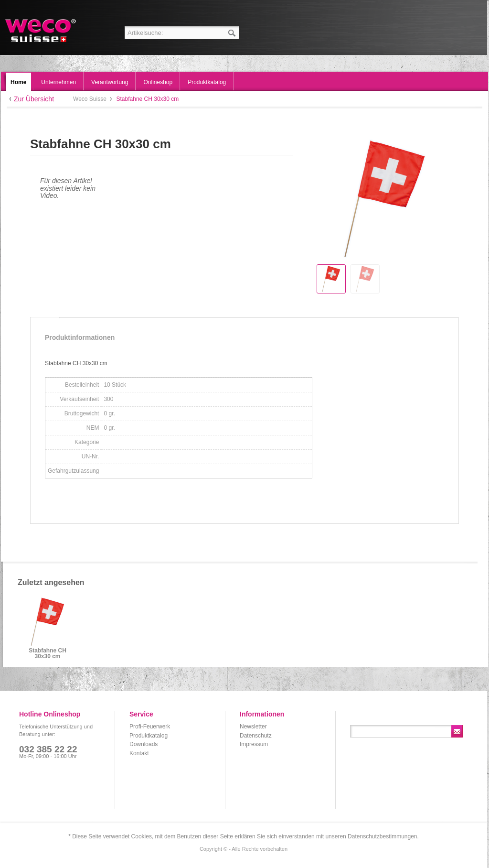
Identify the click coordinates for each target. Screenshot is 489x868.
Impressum (254, 744)
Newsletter (253, 727)
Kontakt (139, 753)
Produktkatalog (149, 736)
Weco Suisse (41, 31)
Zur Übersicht (34, 99)
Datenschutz (256, 736)
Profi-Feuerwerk (150, 727)
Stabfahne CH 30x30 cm (48, 654)
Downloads (144, 744)
